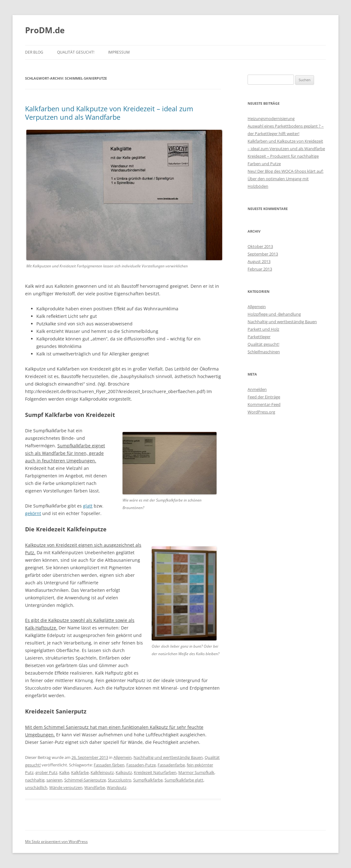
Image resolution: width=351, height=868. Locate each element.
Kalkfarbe (80, 772)
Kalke (64, 772)
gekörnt (33, 513)
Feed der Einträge (264, 397)
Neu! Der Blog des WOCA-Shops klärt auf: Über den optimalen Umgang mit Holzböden (286, 179)
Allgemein (123, 757)
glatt (88, 506)
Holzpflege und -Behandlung (274, 314)
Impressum (119, 52)
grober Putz (46, 772)
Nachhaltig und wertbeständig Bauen (168, 757)
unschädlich (36, 787)
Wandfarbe (95, 787)
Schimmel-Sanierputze (85, 780)
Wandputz (117, 787)
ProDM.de (45, 30)
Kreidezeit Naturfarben (155, 772)
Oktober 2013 (260, 246)
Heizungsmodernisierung (271, 118)
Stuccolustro (120, 780)
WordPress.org (261, 412)
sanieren (54, 780)
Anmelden (257, 389)
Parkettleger (259, 337)
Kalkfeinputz (102, 772)
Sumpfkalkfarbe (148, 780)
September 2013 (263, 254)
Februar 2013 (260, 269)
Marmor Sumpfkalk (196, 772)
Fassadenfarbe (171, 765)
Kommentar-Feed (264, 404)
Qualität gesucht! (76, 52)
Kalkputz (124, 772)
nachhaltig (35, 780)
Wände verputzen (66, 787)
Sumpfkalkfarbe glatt (184, 780)
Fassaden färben (109, 765)
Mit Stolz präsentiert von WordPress (56, 842)
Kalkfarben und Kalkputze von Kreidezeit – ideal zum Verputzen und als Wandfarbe (109, 113)
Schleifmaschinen (264, 352)
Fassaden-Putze (141, 765)
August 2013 (259, 261)
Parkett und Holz (263, 329)
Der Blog (34, 52)
